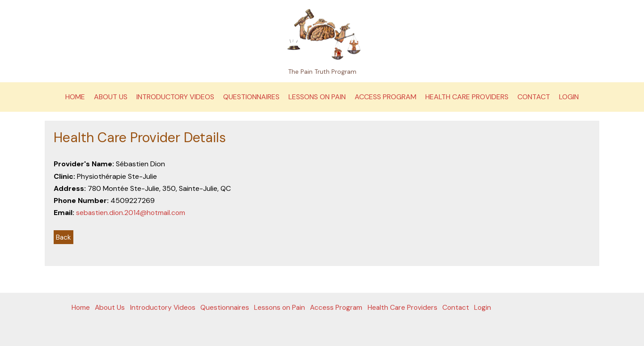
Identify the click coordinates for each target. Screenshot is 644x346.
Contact (534, 97)
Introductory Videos (175, 97)
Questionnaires (251, 97)
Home (75, 97)
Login (569, 97)
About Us (111, 97)
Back (64, 237)
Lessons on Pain (317, 97)
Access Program (386, 97)
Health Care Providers (467, 97)
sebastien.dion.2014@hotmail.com (132, 213)
